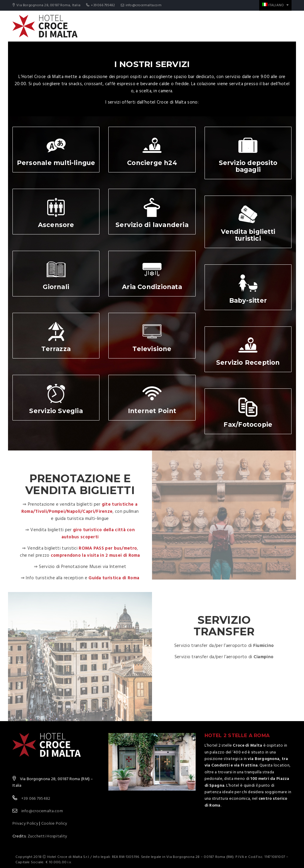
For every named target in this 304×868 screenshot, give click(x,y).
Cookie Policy (54, 824)
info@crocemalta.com (141, 5)
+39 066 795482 (100, 5)
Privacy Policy (25, 824)
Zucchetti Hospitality (47, 836)
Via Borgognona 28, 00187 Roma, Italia (46, 5)
